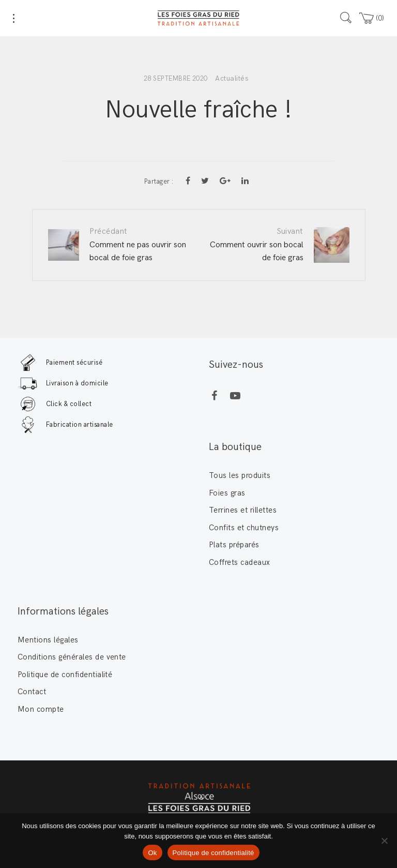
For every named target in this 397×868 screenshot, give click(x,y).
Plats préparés (234, 545)
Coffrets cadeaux (240, 562)
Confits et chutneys (244, 528)
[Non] (384, 841)
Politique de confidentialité (65, 675)
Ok (152, 853)
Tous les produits (240, 475)
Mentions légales (48, 640)
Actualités (232, 78)
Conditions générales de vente (72, 657)
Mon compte (41, 709)
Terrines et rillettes (243, 510)
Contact (32, 692)
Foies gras (227, 493)
